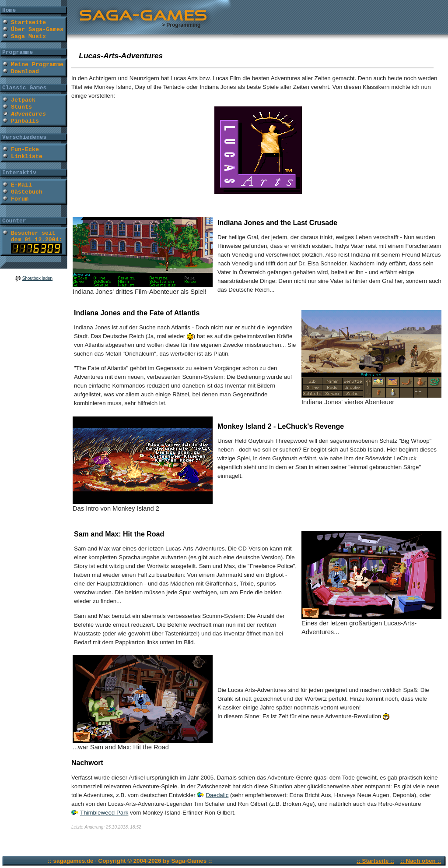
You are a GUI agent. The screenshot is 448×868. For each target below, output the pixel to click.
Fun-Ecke (25, 150)
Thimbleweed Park (104, 813)
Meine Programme (37, 65)
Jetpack (23, 100)
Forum (20, 199)
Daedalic (217, 795)
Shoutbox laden (38, 278)
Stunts (21, 107)
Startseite (28, 23)
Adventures (28, 114)
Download (25, 72)
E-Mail (21, 185)
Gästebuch (27, 192)
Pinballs (25, 121)
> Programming (181, 25)
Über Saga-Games (37, 30)
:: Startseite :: (375, 861)
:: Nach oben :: (421, 861)
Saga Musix (28, 37)
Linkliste (27, 157)
